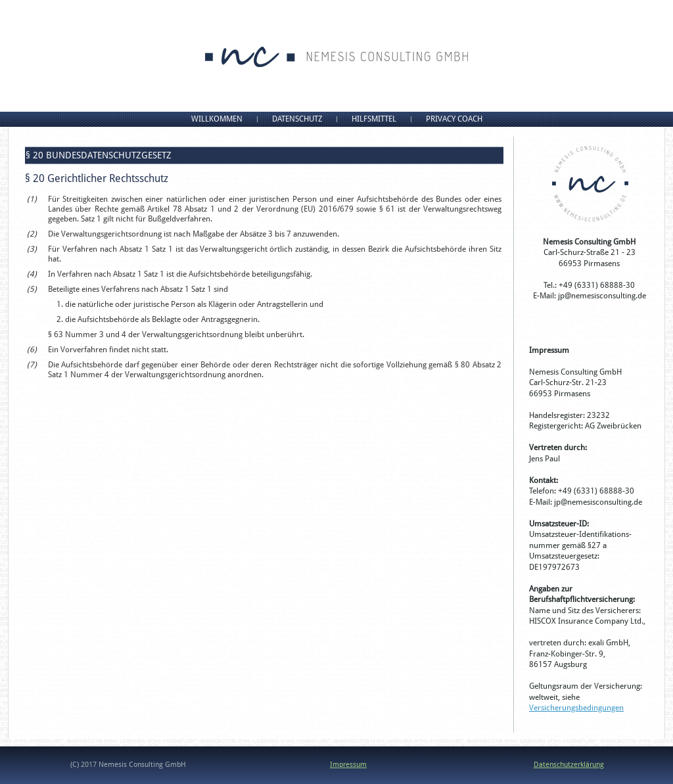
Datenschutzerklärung (569, 765)
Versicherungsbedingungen (576, 708)
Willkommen (217, 119)
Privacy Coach (454, 119)
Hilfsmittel (374, 119)
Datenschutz (297, 119)
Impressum (348, 765)
